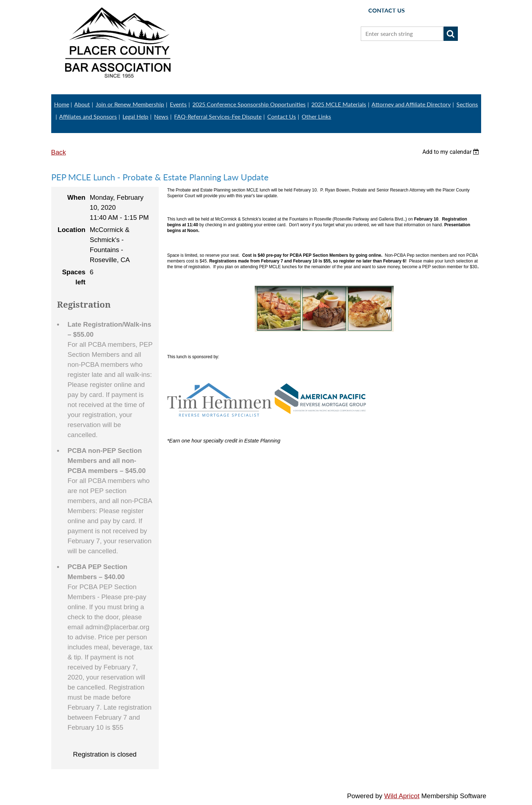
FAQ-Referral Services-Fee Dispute (218, 116)
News (161, 116)
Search (451, 34)
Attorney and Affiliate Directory (411, 104)
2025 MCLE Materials (339, 104)
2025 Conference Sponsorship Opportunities (249, 104)
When (76, 197)
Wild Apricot (402, 796)
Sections (467, 104)
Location (72, 230)
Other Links (316, 116)
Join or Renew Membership (130, 104)
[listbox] (452, 152)
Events (178, 104)
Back (59, 152)
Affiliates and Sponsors (88, 116)
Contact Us (282, 116)
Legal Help (135, 116)
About (82, 104)
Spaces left (74, 277)
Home (62, 104)
